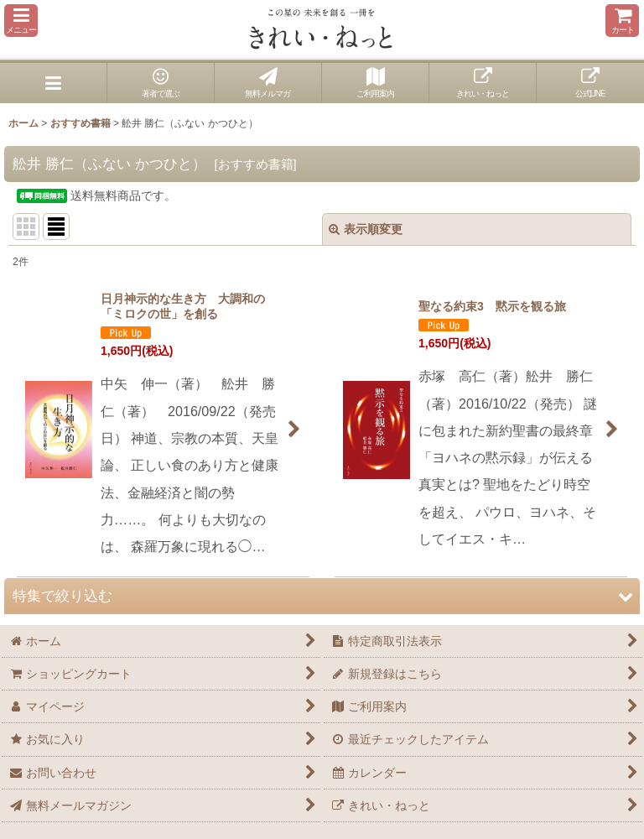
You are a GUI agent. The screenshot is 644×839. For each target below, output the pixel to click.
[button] (21, 21)
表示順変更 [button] (366, 229)
